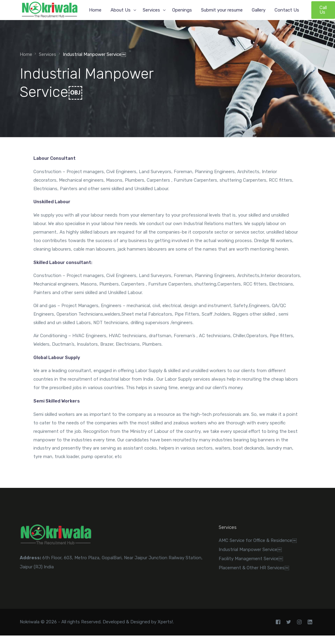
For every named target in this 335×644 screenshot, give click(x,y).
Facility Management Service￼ (251, 559)
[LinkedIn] (310, 622)
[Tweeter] (289, 622)
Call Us (323, 10)
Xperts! (165, 622)
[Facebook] (278, 622)
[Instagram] (299, 622)
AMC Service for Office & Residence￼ (258, 540)
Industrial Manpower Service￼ (250, 550)
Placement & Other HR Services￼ (254, 568)
